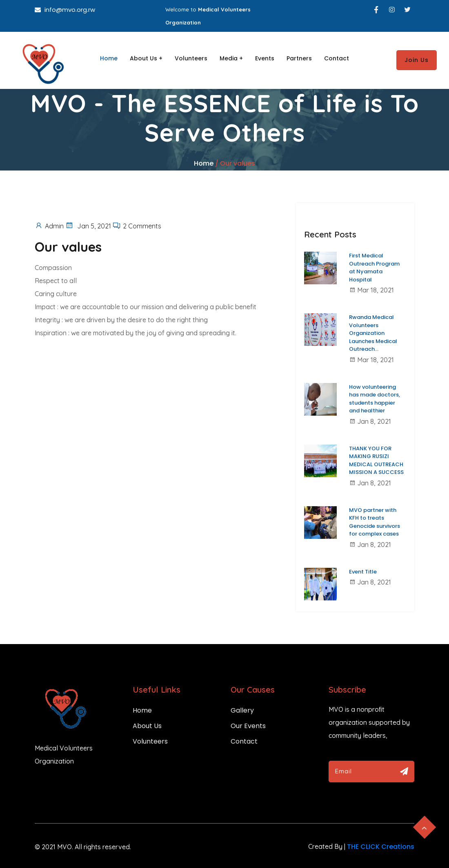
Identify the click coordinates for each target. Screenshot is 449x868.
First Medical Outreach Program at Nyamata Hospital (374, 268)
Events (265, 58)
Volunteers (191, 58)
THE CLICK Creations (381, 847)
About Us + (146, 58)
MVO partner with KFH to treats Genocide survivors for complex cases (375, 522)
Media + (231, 58)
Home (109, 58)
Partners (299, 58)
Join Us (417, 60)
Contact (337, 58)
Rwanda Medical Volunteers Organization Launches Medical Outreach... (373, 333)
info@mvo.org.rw (65, 10)
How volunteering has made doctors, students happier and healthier (375, 399)
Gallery (242, 710)
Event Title (363, 572)
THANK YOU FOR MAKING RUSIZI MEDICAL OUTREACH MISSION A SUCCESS (376, 461)
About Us (147, 726)
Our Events (248, 726)
